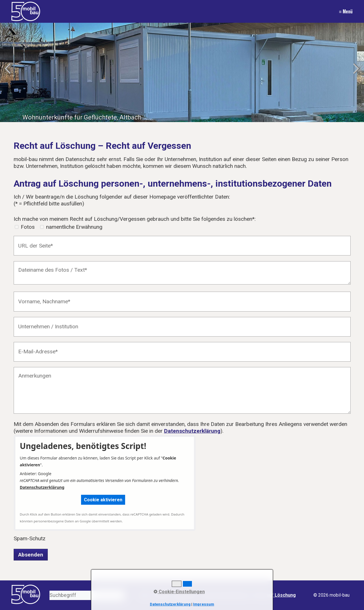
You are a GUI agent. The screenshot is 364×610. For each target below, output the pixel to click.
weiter (355, 74)
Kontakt (162, 595)
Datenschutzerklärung (192, 431)
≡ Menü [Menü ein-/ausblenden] (346, 11)
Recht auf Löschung (274, 595)
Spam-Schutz (30, 538)
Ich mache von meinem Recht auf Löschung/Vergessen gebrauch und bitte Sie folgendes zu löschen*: (135, 219)
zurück (9, 74)
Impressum (186, 595)
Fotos (28, 227)
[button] (103, 500)
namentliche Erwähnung (74, 227)
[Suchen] (121, 595)
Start (144, 595)
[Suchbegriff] (87, 595)
